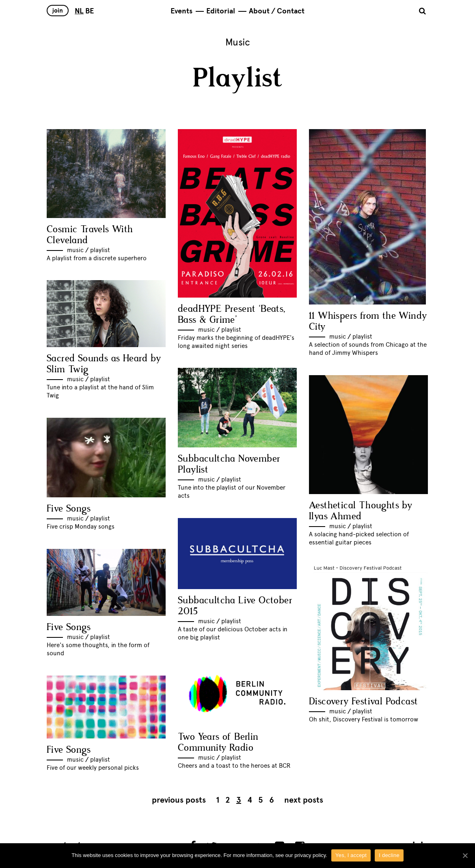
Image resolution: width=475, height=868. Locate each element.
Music (75, 250)
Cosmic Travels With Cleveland (90, 235)
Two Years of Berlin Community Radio (218, 743)
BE (90, 11)
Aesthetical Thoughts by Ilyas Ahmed (361, 511)
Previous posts (179, 800)
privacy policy (310, 855)
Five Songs (69, 509)
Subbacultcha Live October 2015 (235, 606)
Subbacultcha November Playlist (229, 464)
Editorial (221, 11)
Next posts (304, 800)
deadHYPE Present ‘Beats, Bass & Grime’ (232, 315)
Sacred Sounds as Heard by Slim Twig (104, 364)
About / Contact (277, 11)
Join (58, 11)
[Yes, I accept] (465, 855)
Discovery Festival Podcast (363, 702)
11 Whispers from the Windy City (368, 322)
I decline (389, 855)
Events (181, 11)
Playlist (100, 250)
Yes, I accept (351, 855)
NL (79, 11)
